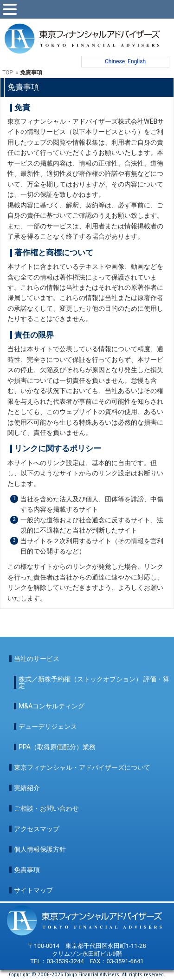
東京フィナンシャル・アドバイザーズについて (82, 767)
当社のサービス (37, 659)
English (137, 61)
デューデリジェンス (48, 727)
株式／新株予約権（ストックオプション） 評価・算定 (94, 682)
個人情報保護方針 (40, 849)
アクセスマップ (37, 829)
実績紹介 (27, 788)
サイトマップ (33, 890)
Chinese (115, 61)
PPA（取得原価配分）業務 (57, 747)
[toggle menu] (10, 9)
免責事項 (27, 870)
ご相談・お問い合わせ (46, 808)
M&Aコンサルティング (52, 706)
